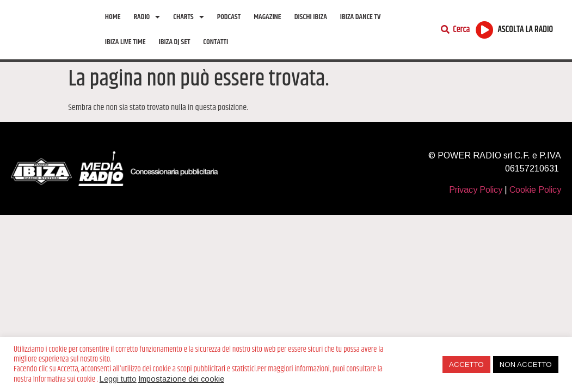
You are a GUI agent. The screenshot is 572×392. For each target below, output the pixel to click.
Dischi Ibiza (311, 17)
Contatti (216, 42)
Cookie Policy (535, 190)
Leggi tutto (118, 379)
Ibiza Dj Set (175, 42)
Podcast (229, 17)
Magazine (267, 17)
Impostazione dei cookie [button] (181, 379)
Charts (188, 17)
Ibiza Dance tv (361, 17)
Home (113, 17)
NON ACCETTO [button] (526, 365)
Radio (147, 17)
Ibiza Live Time (125, 42)
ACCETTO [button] (466, 365)
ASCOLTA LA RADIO (526, 30)
